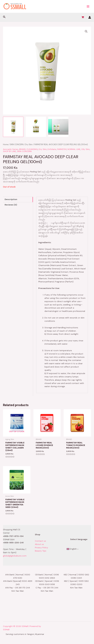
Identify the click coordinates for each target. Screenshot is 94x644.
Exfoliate (52, 149)
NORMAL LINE (74, 149)
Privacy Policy (41, 547)
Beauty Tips (41, 551)
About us (39, 544)
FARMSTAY (62, 149)
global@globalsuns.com (15, 556)
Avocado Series (11, 149)
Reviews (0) (11, 205)
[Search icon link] (4, 17)
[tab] (18, 200)
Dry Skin (29, 145)
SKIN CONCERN (17, 145)
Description (11, 199)
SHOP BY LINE (10, 151)
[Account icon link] (90, 17)
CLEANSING (32, 149)
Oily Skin (85, 149)
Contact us (40, 541)
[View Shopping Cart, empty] (83, 17)
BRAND (22, 149)
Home (6, 145)
